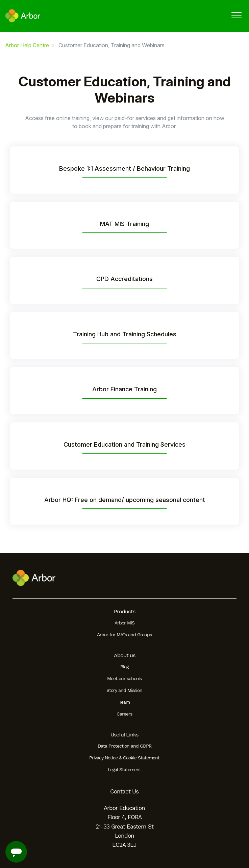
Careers (124, 714)
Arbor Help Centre (27, 45)
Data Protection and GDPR (124, 746)
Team (124, 702)
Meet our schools (124, 678)
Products (124, 611)
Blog (124, 667)
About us (124, 655)
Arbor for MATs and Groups (124, 635)
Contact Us (124, 791)
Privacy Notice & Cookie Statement (124, 758)
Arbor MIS (124, 623)
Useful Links (124, 735)
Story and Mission (124, 690)
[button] (236, 15)
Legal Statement (124, 769)
